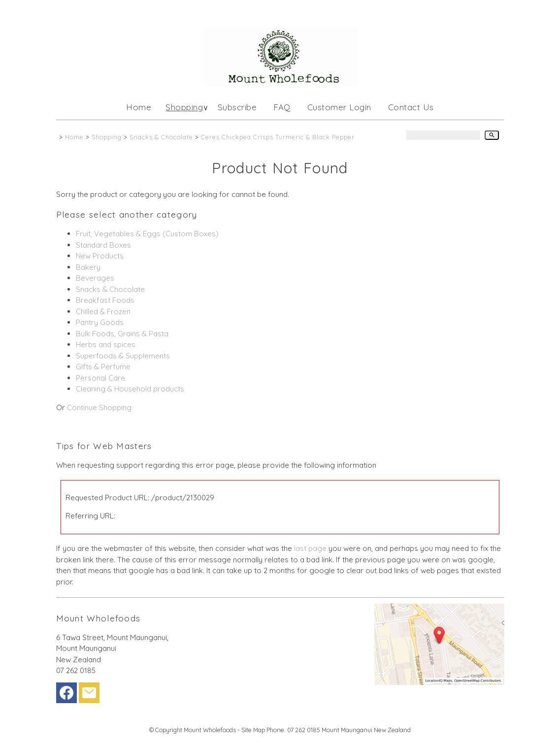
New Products (100, 256)
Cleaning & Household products (130, 389)
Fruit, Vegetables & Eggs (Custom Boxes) (147, 234)
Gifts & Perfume (103, 367)
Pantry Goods (100, 322)
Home (139, 107)
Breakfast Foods (105, 300)
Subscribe (237, 107)
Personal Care (100, 378)
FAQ (282, 107)
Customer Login (339, 107)
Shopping (184, 107)
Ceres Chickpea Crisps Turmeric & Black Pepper (278, 137)
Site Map (253, 730)
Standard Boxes (103, 245)
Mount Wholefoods (210, 730)
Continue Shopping (99, 407)
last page (310, 548)
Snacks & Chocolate (161, 137)
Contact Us (411, 107)
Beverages (95, 278)
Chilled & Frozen (103, 311)
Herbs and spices (106, 344)
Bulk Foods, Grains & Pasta (122, 334)
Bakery (88, 267)
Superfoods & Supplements (123, 356)
